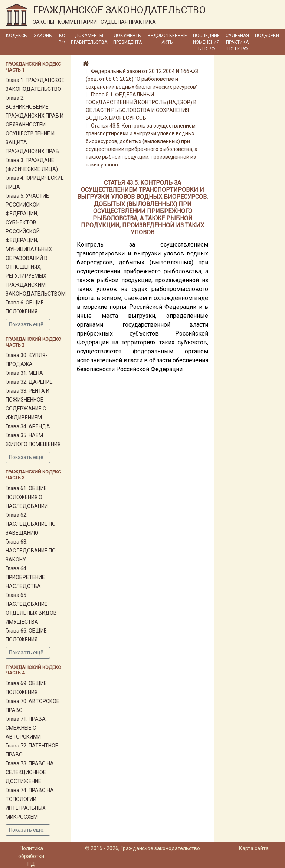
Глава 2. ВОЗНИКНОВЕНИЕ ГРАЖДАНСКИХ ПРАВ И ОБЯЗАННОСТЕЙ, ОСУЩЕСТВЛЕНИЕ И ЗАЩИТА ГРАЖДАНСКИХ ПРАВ (35, 125)
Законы (43, 36)
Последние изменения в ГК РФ (206, 42)
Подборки (267, 36)
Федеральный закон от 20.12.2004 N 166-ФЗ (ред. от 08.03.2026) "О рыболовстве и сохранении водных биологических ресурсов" (142, 79)
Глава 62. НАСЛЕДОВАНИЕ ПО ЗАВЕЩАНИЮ (31, 524)
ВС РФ (62, 39)
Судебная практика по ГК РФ (237, 42)
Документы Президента (127, 39)
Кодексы (17, 36)
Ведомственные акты (167, 39)
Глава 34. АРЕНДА (28, 426)
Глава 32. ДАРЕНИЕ (29, 382)
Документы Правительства (89, 39)
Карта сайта (254, 848)
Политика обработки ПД (31, 856)
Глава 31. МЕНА (24, 373)
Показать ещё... (28, 324)
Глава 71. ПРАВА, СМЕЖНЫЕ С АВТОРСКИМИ (26, 728)
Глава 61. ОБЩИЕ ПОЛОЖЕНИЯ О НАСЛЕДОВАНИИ (27, 497)
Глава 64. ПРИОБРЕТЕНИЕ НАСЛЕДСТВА (25, 577)
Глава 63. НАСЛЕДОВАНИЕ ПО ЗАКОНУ (31, 551)
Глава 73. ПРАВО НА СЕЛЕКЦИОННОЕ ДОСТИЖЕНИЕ (30, 772)
